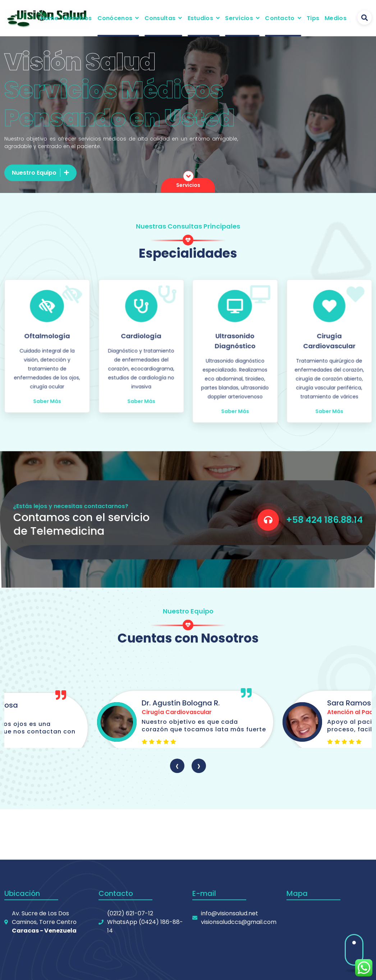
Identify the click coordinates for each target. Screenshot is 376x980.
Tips (313, 18)
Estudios (200, 18)
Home (49, 18)
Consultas (160, 18)
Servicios (239, 18)
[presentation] (177, 766)
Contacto (280, 18)
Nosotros (78, 18)
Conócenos (115, 18)
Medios (336, 18)
